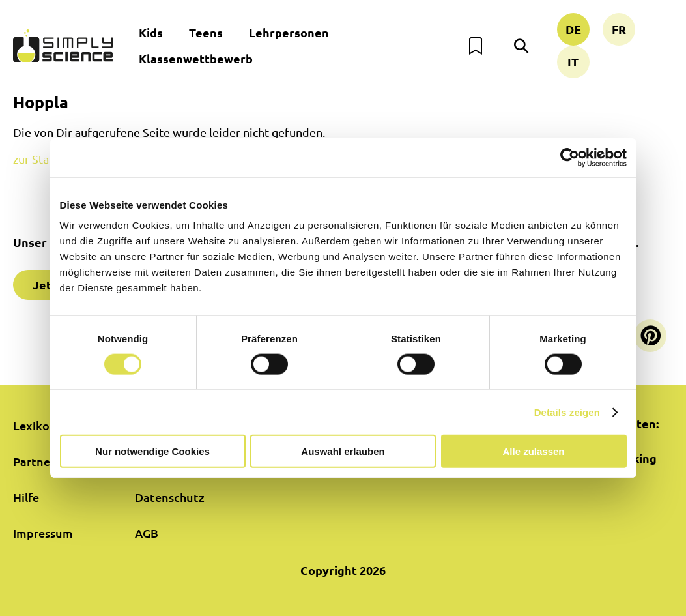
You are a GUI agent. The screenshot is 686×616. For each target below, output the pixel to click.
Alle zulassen (533, 451)
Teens (206, 32)
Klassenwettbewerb (196, 58)
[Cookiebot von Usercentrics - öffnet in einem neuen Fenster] (570, 157)
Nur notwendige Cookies (152, 451)
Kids (151, 32)
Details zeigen (567, 412)
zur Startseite (49, 159)
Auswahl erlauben (343, 451)
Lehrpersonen (289, 32)
